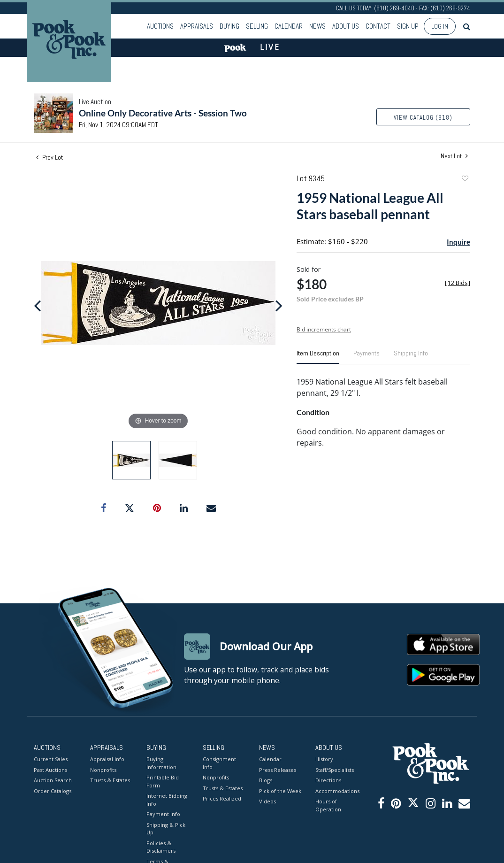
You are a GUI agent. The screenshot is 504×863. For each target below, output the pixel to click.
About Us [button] (346, 26)
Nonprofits (103, 769)
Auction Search (53, 780)
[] (458, 283)
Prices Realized (222, 798)
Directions (328, 780)
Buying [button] (229, 26)
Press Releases (278, 769)
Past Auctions (50, 769)
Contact (378, 26)
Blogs (266, 780)
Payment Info (163, 814)
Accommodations (336, 790)
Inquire (458, 242)
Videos (267, 801)
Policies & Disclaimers (161, 847)
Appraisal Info (107, 759)
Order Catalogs (53, 790)
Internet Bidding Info (167, 800)
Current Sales (51, 759)
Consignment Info (219, 763)
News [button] (317, 26)
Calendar (289, 26)
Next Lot (454, 156)
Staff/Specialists (335, 769)
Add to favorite (465, 180)
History (324, 759)
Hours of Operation (328, 805)
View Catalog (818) (423, 118)
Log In (440, 26)
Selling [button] (257, 26)
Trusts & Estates (110, 780)
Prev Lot (50, 157)
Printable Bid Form (163, 781)
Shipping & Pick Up (166, 828)
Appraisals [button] (197, 26)
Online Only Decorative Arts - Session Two (163, 113)
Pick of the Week (280, 790)
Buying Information (161, 763)
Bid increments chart (324, 329)
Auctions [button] (160, 26)
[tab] (318, 357)
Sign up (408, 26)
